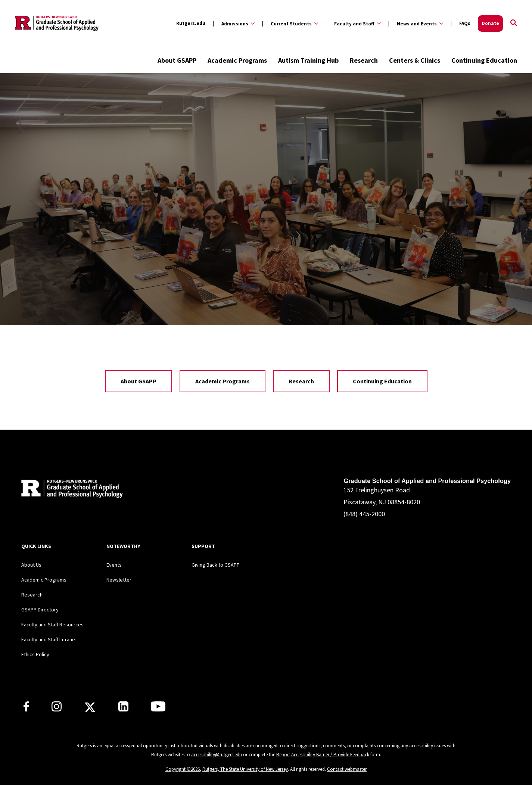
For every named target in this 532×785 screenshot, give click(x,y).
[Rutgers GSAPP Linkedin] (123, 709)
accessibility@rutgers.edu (217, 755)
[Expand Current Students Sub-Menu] (290, 24)
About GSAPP (177, 60)
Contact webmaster (347, 769)
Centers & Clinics (415, 60)
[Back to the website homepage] (57, 23)
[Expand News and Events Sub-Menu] (416, 24)
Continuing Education (484, 60)
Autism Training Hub (308, 60)
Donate (490, 23)
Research (364, 60)
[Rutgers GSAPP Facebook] (26, 709)
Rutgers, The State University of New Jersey (245, 769)
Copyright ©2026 (183, 769)
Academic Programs (237, 60)
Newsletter (119, 580)
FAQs (465, 23)
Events (114, 565)
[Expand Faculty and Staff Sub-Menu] (353, 24)
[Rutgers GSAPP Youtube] (158, 709)
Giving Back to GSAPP (216, 565)
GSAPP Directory (40, 610)
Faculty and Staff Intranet (49, 639)
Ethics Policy (35, 654)
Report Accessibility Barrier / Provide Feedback (323, 755)
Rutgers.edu (191, 23)
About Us (31, 565)
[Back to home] (71, 490)
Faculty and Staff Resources (52, 624)
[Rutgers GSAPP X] (90, 710)
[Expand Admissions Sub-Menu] (234, 24)
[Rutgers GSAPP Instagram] (57, 709)
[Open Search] (514, 24)
